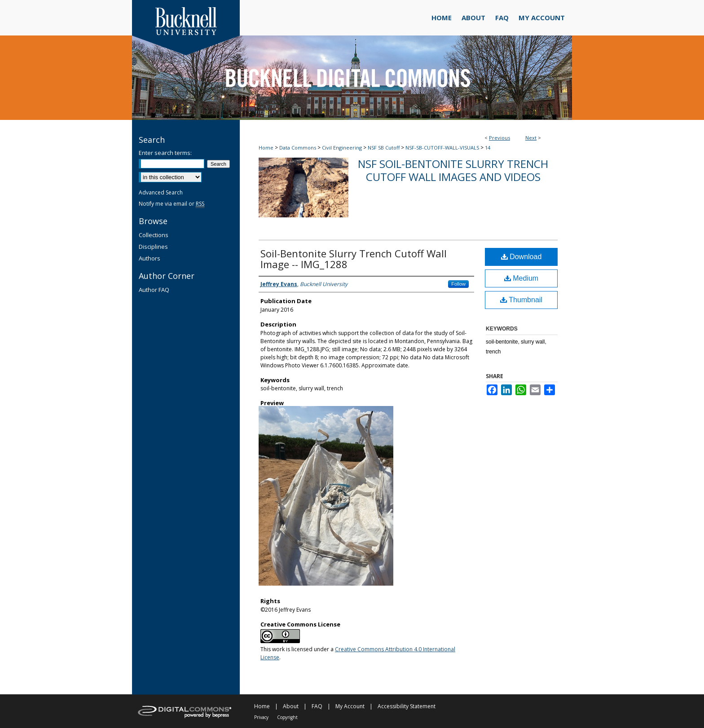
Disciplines (153, 247)
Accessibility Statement (407, 706)
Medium (521, 278)
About (291, 706)
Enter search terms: (165, 153)
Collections (154, 235)
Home (266, 148)
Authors (150, 258)
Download (521, 257)
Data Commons (298, 148)
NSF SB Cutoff (384, 148)
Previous (499, 138)
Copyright (287, 717)
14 (488, 148)
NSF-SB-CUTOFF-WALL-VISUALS (442, 148)
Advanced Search (161, 192)
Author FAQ (154, 290)
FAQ (317, 706)
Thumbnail (521, 300)
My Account (350, 706)
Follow (458, 284)
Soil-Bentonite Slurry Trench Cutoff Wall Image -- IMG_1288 (354, 259)
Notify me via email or (172, 204)
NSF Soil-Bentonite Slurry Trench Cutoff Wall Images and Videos (453, 170)
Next (531, 138)
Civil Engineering (342, 148)
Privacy (261, 717)
